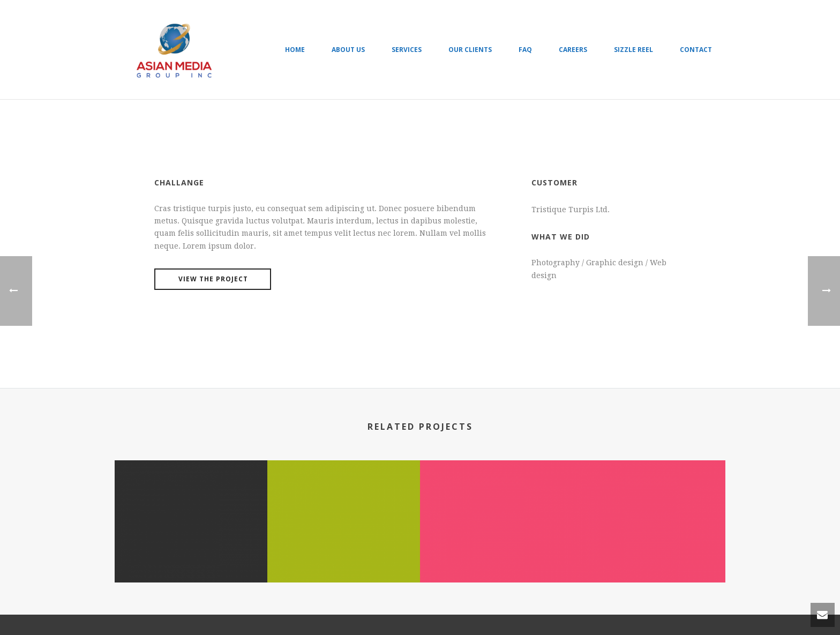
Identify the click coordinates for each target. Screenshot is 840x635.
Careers (573, 50)
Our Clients (470, 50)
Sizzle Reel (633, 50)
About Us (348, 50)
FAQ (525, 50)
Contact (696, 50)
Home (295, 50)
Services (407, 50)
